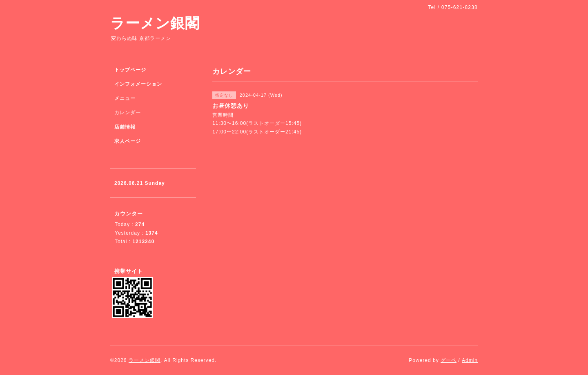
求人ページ (128, 141)
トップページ (130, 70)
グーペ (449, 360)
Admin (470, 360)
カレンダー (128, 113)
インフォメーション (138, 84)
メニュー (125, 98)
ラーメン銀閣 (155, 23)
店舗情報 (125, 127)
